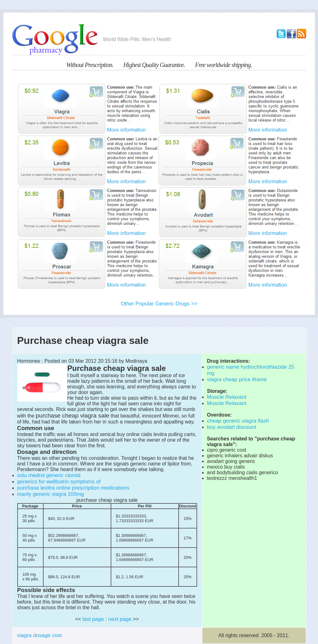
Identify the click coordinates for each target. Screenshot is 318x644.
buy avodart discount (232, 427)
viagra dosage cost (40, 635)
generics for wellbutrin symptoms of (59, 482)
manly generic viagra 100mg (51, 494)
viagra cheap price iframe (237, 379)
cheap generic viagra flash (238, 421)
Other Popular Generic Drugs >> (159, 304)
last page (93, 619)
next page (120, 619)
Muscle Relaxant (227, 397)
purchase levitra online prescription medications (73, 488)
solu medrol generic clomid (49, 475)
